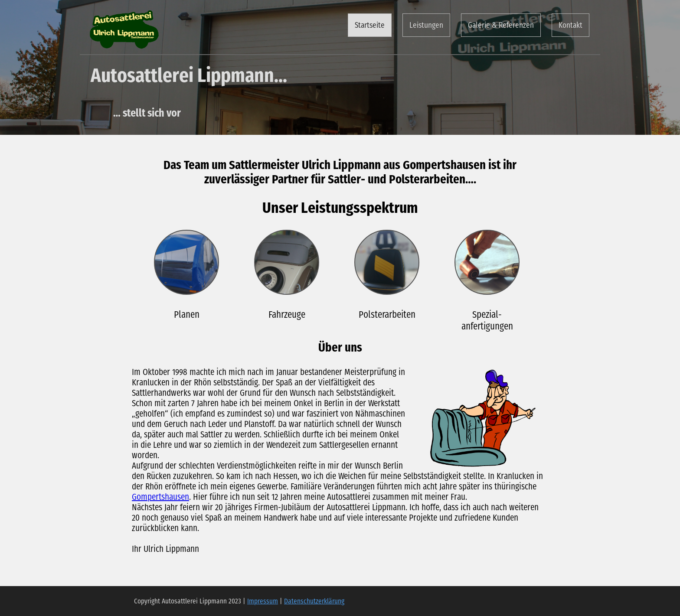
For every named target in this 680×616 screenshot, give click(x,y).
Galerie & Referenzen (501, 25)
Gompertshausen (160, 497)
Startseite (370, 25)
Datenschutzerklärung (314, 601)
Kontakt (570, 25)
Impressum (263, 601)
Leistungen (426, 25)
